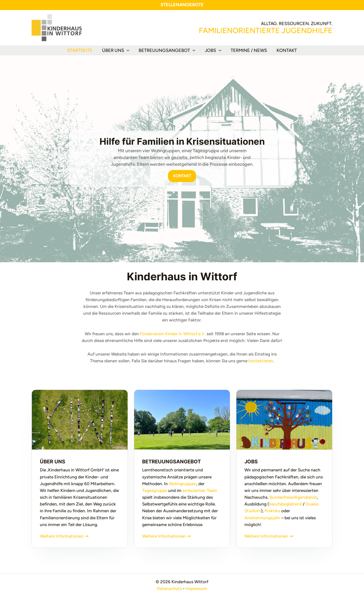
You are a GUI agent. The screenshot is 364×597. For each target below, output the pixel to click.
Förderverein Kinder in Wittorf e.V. (173, 334)
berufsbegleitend (285, 504)
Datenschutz (169, 588)
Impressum (196, 588)
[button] (127, 50)
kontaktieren (261, 361)
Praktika (272, 511)
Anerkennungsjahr (262, 518)
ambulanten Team (200, 490)
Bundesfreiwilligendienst (293, 497)
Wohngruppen (183, 484)
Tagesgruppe (155, 490)
